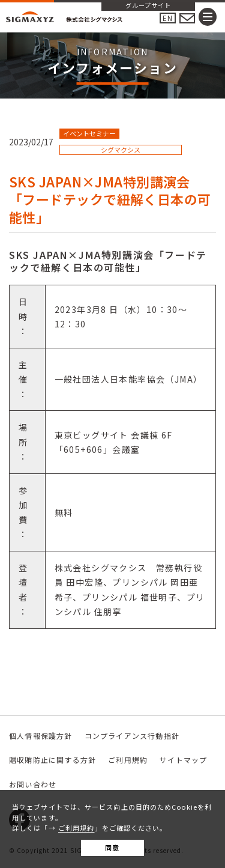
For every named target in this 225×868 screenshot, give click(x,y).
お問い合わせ (33, 784)
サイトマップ (183, 760)
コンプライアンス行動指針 (132, 736)
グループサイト (148, 6)
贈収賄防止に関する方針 (52, 760)
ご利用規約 (76, 828)
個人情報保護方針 (41, 736)
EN (168, 18)
